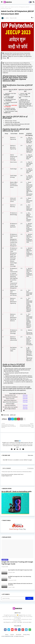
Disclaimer (19, 635)
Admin (17, 441)
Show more (30, 455)
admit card (7, 7)
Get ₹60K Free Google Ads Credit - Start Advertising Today (20, 577)
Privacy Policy (26, 635)
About (7, 635)
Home (3, 7)
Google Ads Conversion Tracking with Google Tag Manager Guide (17, 563)
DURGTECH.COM (9, 636)
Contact (12, 635)
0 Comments (30, 468)
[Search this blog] (14, 598)
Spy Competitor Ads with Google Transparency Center (20, 570)
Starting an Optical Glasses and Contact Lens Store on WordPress (20, 584)
